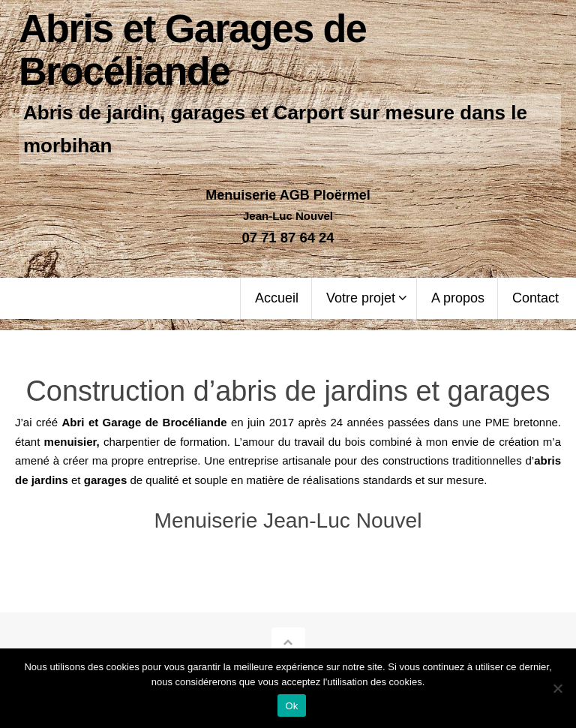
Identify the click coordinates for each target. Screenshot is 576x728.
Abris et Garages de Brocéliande (192, 50)
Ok (291, 706)
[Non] (557, 688)
